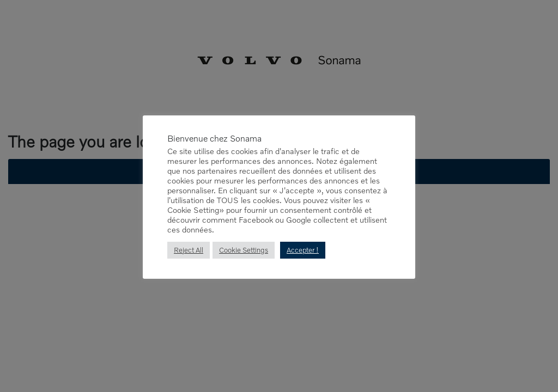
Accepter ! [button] (303, 250)
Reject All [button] (189, 250)
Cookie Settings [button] (244, 250)
